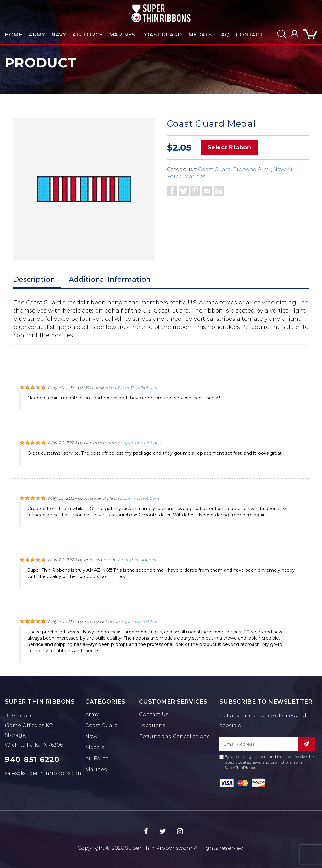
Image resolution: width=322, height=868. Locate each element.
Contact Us (154, 714)
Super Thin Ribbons (137, 388)
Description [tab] (34, 279)
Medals (200, 35)
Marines (122, 35)
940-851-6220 (32, 759)
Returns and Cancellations (174, 736)
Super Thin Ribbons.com (159, 848)
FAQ (224, 35)
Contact (250, 35)
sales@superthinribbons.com (44, 773)
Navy (59, 35)
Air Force (88, 35)
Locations (152, 725)
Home (14, 35)
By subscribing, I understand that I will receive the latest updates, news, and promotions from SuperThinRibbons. (266, 762)
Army (37, 35)
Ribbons (244, 169)
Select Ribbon (229, 147)
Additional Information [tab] (110, 279)
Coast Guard (162, 35)
